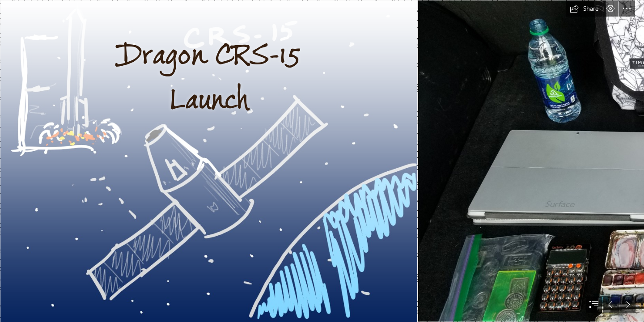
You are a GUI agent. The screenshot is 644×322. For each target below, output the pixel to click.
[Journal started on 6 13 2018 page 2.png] (208, 161)
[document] (322, 161)
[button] (584, 8)
